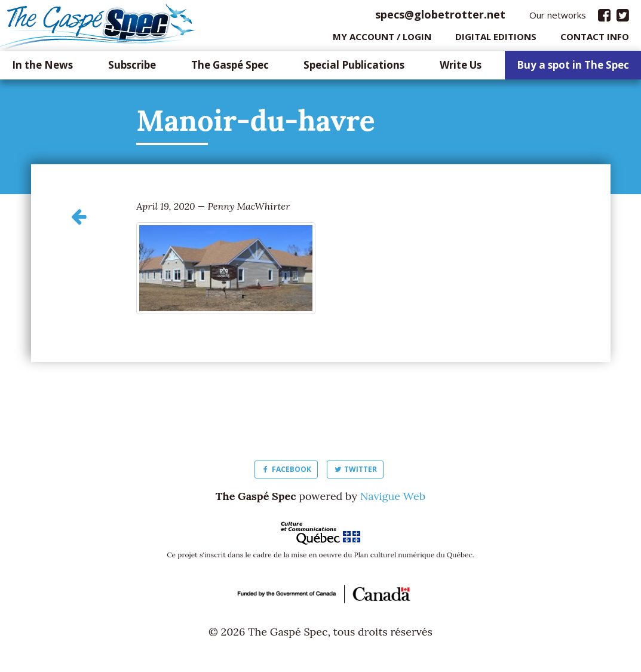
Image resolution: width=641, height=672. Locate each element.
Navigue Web (393, 499)
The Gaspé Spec (230, 68)
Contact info (595, 39)
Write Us (461, 68)
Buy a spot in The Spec (573, 68)
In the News (42, 68)
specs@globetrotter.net (440, 17)
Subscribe (132, 68)
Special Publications (354, 68)
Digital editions (496, 39)
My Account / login (382, 39)
